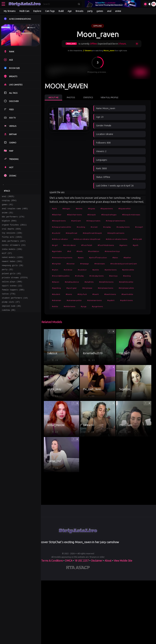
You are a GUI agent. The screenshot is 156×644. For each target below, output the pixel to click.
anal (109, 11)
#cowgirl (139, 227)
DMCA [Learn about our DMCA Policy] (69, 561)
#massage (84, 264)
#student (56, 294)
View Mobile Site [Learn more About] (123, 561)
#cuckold (56, 233)
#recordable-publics (61, 276)
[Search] (60, 4)
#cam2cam (76, 221)
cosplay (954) (9, 201)
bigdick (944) (9, 224)
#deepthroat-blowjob (92, 233)
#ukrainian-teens (94, 300)
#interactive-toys (112, 251)
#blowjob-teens (59, 221)
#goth (136, 245)
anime (118, 11)
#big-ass (91, 208)
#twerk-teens (110, 294)
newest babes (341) (12, 269)
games (100, 11)
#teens (69, 294)
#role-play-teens (96, 276)
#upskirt (111, 300)
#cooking (81, 227)
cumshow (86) (9, 324)
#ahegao (66, 208)
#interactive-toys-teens (62, 258)
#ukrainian (57, 300)
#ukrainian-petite (74, 300)
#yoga (84, 306)
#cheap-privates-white (62, 227)
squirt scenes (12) (12, 296)
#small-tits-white (126, 282)
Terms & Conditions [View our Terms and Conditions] (52, 561)
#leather (127, 258)
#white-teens (69, 306)
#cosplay (107, 227)
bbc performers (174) (13, 219)
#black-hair (57, 215)
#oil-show (68, 270)
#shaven (56, 282)
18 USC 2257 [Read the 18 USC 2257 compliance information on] (82, 561)
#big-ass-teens (107, 208)
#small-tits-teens (106, 282)
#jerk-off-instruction (98, 258)
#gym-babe (57, 251)
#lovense (71, 264)
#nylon (55, 270)
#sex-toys (113, 276)
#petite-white (128, 270)
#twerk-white (127, 294)
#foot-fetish (87, 245)
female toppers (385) (13, 301)
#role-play (79, 276)
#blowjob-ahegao (109, 215)
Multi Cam (24, 11)
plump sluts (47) (11, 315)
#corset (94, 227)
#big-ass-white (125, 208)
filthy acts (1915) (12, 242)
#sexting (127, 276)
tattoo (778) (9, 305)
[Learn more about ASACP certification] (83, 568)
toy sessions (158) (12, 238)
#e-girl (55, 245)
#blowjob (92, 215)
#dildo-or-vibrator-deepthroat (87, 239)
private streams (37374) (15, 287)
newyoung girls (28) (13, 274)
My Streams (10, 11)
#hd (69, 251)
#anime (79, 208)
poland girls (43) (11, 283)
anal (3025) (8, 197)
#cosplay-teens (123, 227)
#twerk (96, 294)
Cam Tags (50, 11)
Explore (37, 11)
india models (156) (12, 256)
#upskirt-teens (126, 300)
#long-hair (56, 264)
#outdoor (82, 270)
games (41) (8, 206)
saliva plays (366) (12, 292)
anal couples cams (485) (15, 210)
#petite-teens (111, 270)
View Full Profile (109, 97)
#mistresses (100, 264)
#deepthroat (71, 233)
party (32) (8, 278)
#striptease (87, 288)
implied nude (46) (11, 319)
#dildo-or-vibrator (60, 239)
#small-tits (89, 282)
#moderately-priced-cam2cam (124, 264)
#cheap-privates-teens (115, 221)
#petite (96, 270)
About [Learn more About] (108, 561)
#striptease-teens (105, 288)
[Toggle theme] (150, 4)
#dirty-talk (137, 239)
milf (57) (7, 260)
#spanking (56, 288)
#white (55, 306)
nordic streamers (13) (14, 251)
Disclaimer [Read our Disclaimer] (97, 561)
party (90, 11)
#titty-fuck (82, 294)
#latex (115, 258)
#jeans (81, 258)
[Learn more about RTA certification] (71, 568)
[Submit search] (79, 4)
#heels (79, 251)
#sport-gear (72, 288)
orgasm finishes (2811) (14, 228)
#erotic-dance (69, 245)
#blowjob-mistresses (131, 215)
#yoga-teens (97, 306)
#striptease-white (126, 288)
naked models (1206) (13, 265)
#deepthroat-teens (116, 233)
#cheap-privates (93, 221)
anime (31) (8, 215)
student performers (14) (15, 310)
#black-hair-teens (74, 215)
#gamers (123, 245)
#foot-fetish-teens (106, 245)
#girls (54, 208)
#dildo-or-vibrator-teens (117, 239)
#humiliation (94, 251)
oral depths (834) (11, 233)
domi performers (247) (14, 247)
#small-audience (72, 282)
